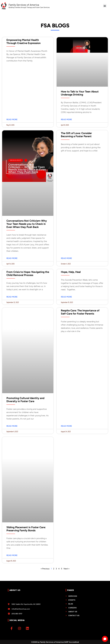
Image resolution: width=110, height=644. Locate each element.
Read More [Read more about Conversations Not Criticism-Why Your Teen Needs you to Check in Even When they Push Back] (12, 258)
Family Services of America (24, 5)
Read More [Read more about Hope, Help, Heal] (66, 297)
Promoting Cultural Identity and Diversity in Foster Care (25, 400)
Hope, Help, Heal (71, 272)
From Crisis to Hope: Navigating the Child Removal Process (28, 274)
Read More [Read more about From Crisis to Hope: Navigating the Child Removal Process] (12, 297)
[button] (105, 6)
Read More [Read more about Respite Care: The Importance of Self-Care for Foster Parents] (66, 426)
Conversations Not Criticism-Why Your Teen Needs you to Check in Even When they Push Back (27, 224)
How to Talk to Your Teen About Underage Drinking (80, 93)
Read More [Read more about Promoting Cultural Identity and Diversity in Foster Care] (12, 426)
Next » (66, 569)
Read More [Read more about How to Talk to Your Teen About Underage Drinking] (66, 120)
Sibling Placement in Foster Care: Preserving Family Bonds (26, 529)
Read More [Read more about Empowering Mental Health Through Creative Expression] (12, 120)
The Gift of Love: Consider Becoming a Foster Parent (76, 135)
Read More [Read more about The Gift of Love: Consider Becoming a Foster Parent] (66, 258)
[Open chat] (105, 639)
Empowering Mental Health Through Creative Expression (24, 42)
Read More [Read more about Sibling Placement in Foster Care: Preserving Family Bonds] (12, 555)
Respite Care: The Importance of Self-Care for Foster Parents (80, 312)
